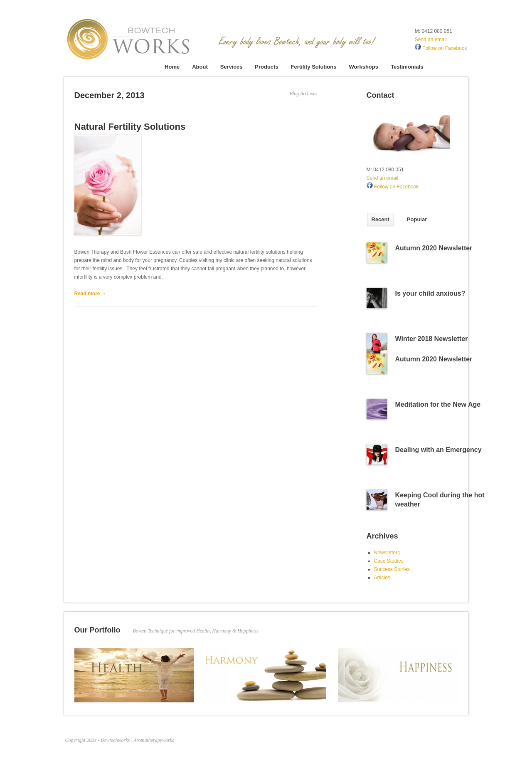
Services (232, 67)
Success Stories (392, 569)
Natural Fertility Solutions (130, 127)
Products (266, 67)
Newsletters (387, 553)
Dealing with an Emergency (438, 450)
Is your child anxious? (430, 293)
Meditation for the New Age (438, 404)
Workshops (363, 67)
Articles (382, 578)
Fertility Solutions (314, 67)
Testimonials (407, 67)
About (200, 67)
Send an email (431, 40)
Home (172, 67)
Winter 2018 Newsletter (432, 339)
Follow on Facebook (441, 48)
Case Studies (389, 561)
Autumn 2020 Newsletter (434, 248)
